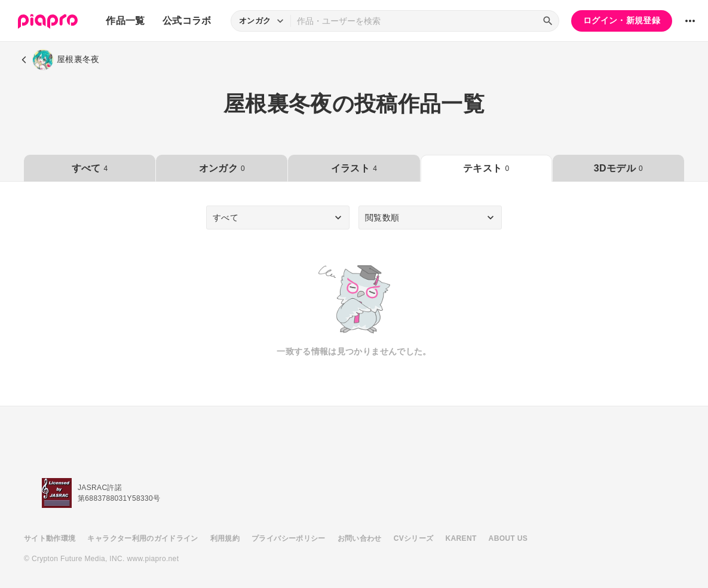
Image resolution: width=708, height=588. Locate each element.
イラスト (354, 168)
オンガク (222, 168)
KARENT (461, 538)
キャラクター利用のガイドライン (142, 538)
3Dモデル (618, 168)
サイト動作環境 (50, 538)
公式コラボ (187, 21)
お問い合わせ (360, 538)
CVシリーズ (414, 538)
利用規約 (225, 538)
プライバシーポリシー (289, 538)
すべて (90, 168)
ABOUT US (508, 538)
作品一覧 (125, 21)
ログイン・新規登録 (622, 20)
